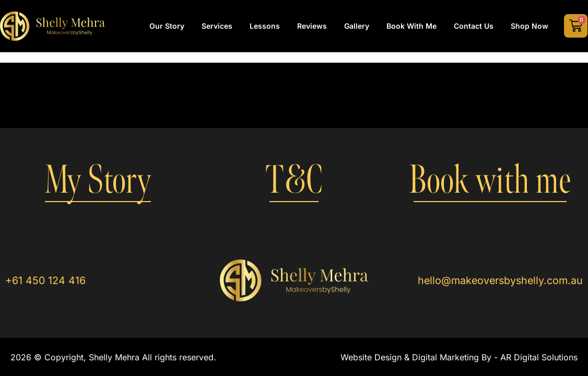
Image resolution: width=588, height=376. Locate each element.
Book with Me (411, 26)
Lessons (265, 26)
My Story (98, 180)
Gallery (357, 26)
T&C (294, 180)
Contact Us (474, 26)
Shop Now (530, 26)
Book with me (490, 180)
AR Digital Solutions (539, 357)
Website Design (371, 357)
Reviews (312, 26)
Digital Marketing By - (456, 357)
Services (217, 26)
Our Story (167, 26)
